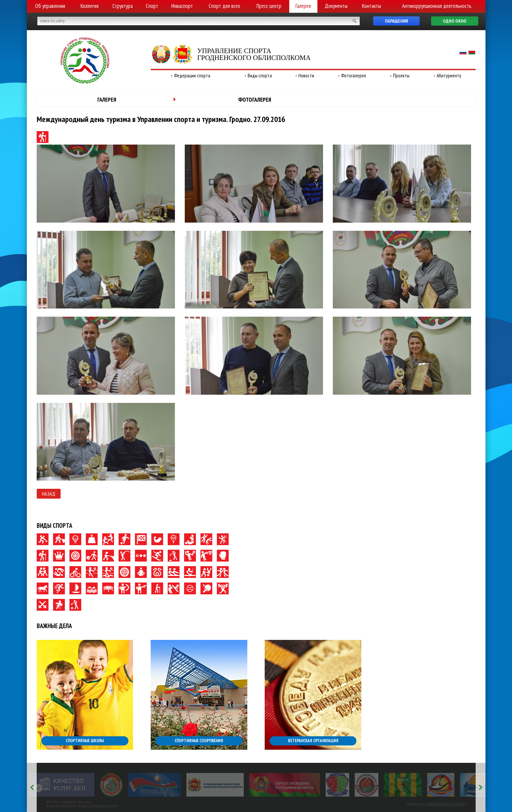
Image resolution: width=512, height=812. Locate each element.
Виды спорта (260, 76)
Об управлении (50, 6)
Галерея (303, 6)
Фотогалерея (353, 76)
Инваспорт (182, 6)
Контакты (371, 6)
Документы (336, 6)
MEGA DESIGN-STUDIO (446, 804)
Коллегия (90, 6)
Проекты (401, 76)
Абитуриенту (449, 76)
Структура (123, 6)
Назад (49, 494)
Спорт (152, 6)
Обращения (396, 21)
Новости (306, 76)
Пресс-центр (269, 6)
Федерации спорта (192, 76)
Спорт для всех (224, 6)
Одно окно (455, 21)
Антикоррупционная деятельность (437, 6)
